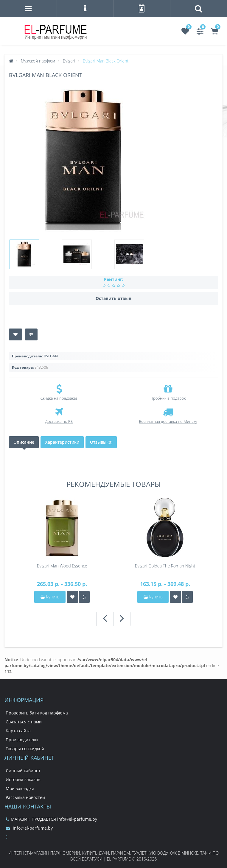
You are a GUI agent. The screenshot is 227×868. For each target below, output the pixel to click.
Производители (22, 740)
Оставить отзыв (113, 298)
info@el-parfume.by (29, 828)
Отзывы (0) (101, 442)
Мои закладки (20, 788)
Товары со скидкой (25, 749)
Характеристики (62, 442)
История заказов (23, 779)
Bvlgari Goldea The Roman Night (165, 566)
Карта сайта (18, 731)
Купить (50, 597)
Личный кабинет (23, 771)
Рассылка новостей (25, 797)
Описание (24, 442)
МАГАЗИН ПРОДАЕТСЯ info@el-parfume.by (51, 819)
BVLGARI (51, 356)
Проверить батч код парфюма (37, 713)
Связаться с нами (24, 722)
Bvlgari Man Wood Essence (62, 566)
